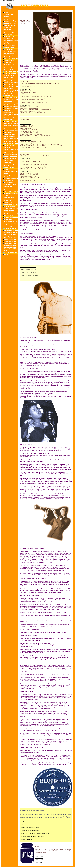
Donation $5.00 (39, 855)
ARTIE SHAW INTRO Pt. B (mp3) (28, 270)
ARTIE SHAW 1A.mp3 (25, 89)
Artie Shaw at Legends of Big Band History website (32, 836)
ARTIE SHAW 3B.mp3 (25, 172)
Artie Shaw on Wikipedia (26, 839)
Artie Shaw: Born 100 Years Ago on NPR (29, 828)
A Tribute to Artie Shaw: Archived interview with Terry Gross (34, 833)
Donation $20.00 (39, 858)
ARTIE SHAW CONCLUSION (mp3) (29, 276)
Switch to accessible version (8, 1)
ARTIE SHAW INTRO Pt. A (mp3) (28, 267)
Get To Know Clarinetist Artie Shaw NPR (30, 831)
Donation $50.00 (39, 861)
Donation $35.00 (39, 859)
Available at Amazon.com (26, 822)
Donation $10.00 (39, 857)
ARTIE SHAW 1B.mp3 (25, 105)
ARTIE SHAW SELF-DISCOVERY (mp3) (30, 273)
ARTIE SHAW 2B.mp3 (25, 140)
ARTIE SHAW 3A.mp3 (25, 159)
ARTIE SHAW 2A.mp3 (25, 124)
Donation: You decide (40, 862)
